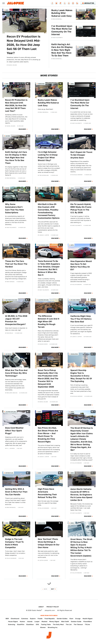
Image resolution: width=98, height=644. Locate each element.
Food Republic (50, 619)
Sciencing (12, 624)
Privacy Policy (53, 607)
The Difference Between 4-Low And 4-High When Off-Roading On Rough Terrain (49, 322)
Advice (40, 136)
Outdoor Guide (76, 621)
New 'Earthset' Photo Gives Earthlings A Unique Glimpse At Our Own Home (49, 543)
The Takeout (78, 624)
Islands (30, 621)
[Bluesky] (56, 3)
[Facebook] (52, 3)
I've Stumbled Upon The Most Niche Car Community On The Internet (62, 30)
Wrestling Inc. (53, 627)
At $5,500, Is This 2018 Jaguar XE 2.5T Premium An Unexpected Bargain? (16, 320)
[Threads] (69, 3)
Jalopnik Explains (43, 300)
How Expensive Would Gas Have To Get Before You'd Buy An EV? (81, 265)
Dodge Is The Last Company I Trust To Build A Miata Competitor (14, 543)
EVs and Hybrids (75, 300)
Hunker (22, 621)
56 (29, 523)
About (41, 607)
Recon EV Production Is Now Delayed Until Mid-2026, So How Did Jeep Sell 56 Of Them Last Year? (24, 45)
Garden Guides (62, 619)
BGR (7, 619)
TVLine (87, 624)
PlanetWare (88, 621)
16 (61, 523)
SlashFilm (21, 624)
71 (61, 473)
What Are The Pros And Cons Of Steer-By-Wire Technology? (16, 373)
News (7, 10)
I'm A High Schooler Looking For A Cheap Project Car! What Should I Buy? (48, 156)
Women (43, 627)
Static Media (37, 610)
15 (94, 188)
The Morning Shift (43, 245)
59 (94, 523)
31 (29, 188)
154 (94, 245)
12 (94, 473)
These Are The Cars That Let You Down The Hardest (16, 264)
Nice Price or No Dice (11, 300)
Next (53, 589)
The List (69, 624)
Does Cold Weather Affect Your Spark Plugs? (14, 431)
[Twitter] (65, 3)
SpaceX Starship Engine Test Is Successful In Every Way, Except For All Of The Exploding (81, 376)
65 (61, 245)
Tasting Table (46, 624)
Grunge (78, 619)
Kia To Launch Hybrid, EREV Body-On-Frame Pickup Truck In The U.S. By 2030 (81, 208)
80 (29, 300)
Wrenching (82, 10)
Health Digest (88, 619)
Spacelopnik (74, 354)
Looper (37, 621)
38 (29, 245)
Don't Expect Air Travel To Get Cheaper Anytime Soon (81, 155)
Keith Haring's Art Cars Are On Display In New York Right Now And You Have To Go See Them (62, 50)
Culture (81, 47)
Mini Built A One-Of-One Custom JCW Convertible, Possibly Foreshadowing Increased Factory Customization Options (49, 211)
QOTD (7, 245)
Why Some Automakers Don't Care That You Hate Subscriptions (14, 208)
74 (61, 354)
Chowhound (15, 619)
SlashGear (30, 624)
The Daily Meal (58, 624)
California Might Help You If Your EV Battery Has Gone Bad (81, 319)
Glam (71, 619)
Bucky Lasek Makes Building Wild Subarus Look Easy (62, 13)
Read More (22, 129)
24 (29, 354)
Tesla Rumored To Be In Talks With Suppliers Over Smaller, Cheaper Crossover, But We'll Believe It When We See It (49, 268)
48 (94, 354)
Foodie (40, 619)
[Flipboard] (61, 3)
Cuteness (25, 619)
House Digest (13, 621)
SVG (37, 624)
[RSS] (77, 3)
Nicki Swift (65, 621)
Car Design (8, 354)
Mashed (44, 621)
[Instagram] (73, 3)
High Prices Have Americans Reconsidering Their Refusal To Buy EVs (47, 493)
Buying (7, 188)
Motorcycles (9, 473)
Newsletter (88, 3)
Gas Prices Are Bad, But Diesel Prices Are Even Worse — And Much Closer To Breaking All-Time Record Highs (48, 435)
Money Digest (54, 621)
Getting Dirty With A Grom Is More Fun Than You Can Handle (16, 492)
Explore (33, 619)
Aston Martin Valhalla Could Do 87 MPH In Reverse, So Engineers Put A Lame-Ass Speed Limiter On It (81, 495)
